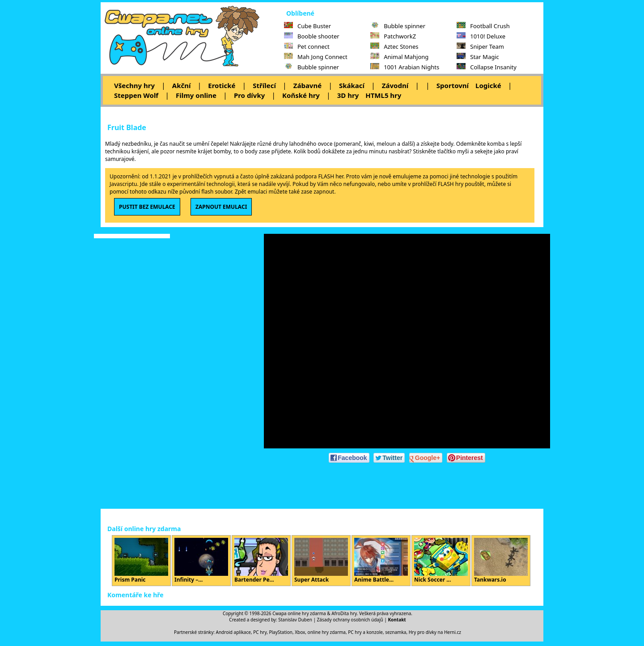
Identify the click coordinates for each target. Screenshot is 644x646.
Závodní (395, 85)
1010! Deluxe (481, 36)
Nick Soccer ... (441, 561)
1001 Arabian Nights (405, 67)
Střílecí (264, 85)
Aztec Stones (394, 46)
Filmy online (196, 95)
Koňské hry (301, 95)
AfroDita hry (344, 613)
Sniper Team (480, 46)
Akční (182, 85)
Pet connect (307, 46)
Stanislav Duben (295, 620)
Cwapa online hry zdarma (299, 613)
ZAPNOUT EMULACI (221, 207)
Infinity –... (201, 561)
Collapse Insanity (487, 67)
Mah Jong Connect (316, 57)
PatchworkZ (393, 36)
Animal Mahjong (399, 57)
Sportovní (453, 85)
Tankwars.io (501, 561)
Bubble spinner (311, 67)
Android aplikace (233, 632)
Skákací (352, 85)
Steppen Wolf (136, 95)
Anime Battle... (381, 561)
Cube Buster (307, 26)
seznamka (396, 632)
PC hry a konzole (365, 632)
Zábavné (307, 85)
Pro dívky (249, 95)
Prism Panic (141, 561)
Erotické (222, 85)
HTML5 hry (383, 95)
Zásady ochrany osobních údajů (350, 620)
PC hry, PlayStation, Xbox (279, 632)
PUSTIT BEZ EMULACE (147, 207)
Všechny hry (134, 85)
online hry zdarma (327, 632)
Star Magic (478, 57)
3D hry (348, 95)
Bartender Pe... (261, 561)
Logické (488, 85)
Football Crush (483, 26)
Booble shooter (312, 36)
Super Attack (321, 561)
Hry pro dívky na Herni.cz (435, 632)
